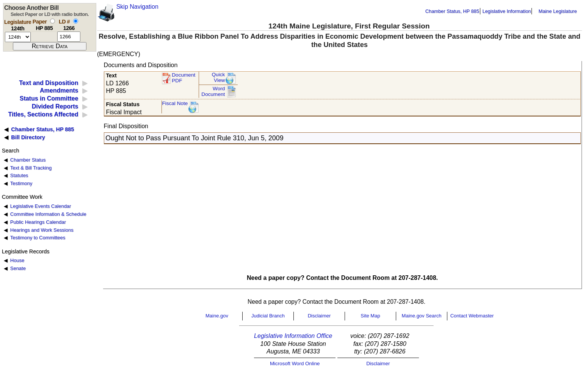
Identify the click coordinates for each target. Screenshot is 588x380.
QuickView (219, 78)
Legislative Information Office (293, 336)
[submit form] (50, 46)
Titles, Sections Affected (43, 114)
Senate (18, 268)
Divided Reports (55, 106)
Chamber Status (28, 160)
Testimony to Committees (38, 238)
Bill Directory (28, 137)
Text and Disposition (49, 83)
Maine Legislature (557, 11)
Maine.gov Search (422, 316)
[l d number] (69, 37)
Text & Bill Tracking (31, 168)
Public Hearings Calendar (38, 222)
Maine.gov (217, 316)
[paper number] (44, 37)
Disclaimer (319, 316)
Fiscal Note (175, 103)
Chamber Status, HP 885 (452, 11)
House (17, 260)
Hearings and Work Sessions (42, 230)
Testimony (21, 183)
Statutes (19, 175)
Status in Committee (49, 98)
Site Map (370, 316)
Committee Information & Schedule (48, 214)
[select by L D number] (76, 21)
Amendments (59, 90)
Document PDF (183, 78)
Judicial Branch (268, 316)
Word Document (213, 92)
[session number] (18, 37)
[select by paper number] (53, 21)
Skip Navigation (137, 7)
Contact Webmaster (472, 316)
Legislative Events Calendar (41, 206)
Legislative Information (506, 11)
